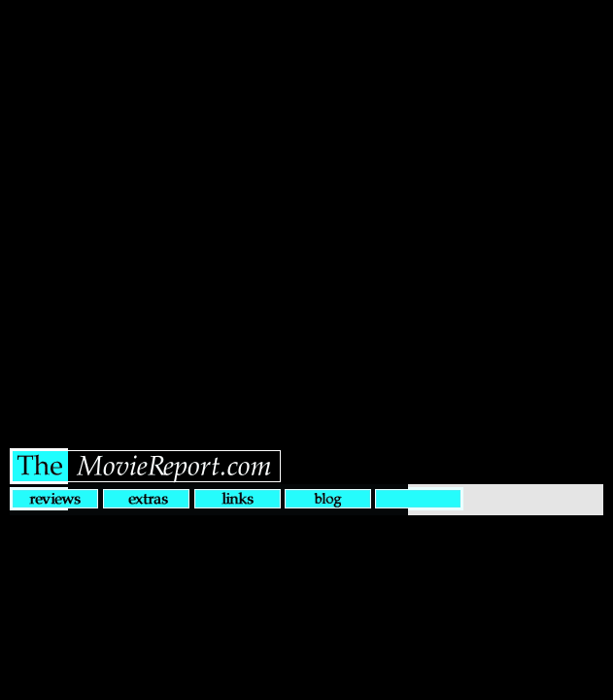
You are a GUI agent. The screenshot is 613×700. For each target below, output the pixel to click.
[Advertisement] (306, 210)
